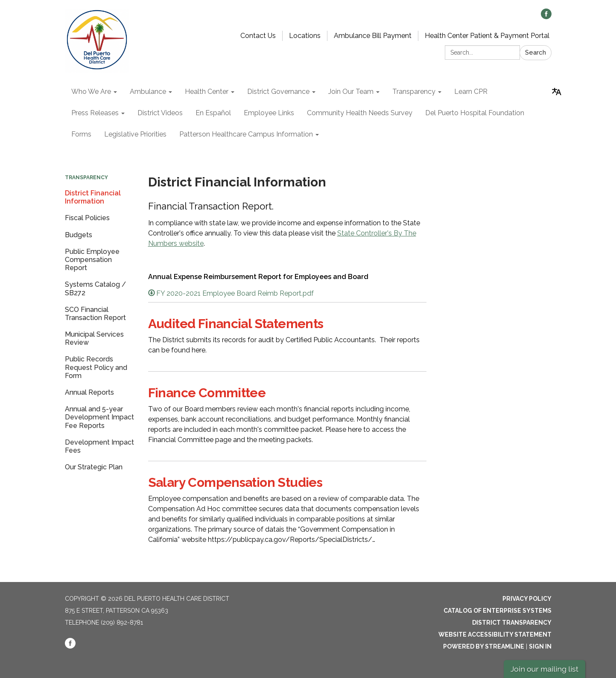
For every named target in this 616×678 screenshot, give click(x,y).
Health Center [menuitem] (207, 92)
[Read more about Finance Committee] (288, 416)
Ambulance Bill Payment (373, 36)
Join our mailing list (544, 669)
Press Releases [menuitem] (95, 113)
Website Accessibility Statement (495, 634)
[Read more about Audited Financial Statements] (288, 337)
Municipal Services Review (94, 338)
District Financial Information (93, 197)
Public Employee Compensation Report (92, 260)
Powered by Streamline (484, 646)
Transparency (86, 178)
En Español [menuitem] (213, 113)
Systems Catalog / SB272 (95, 288)
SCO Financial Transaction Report (95, 314)
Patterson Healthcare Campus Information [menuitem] (246, 134)
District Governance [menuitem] (278, 92)
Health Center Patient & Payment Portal (487, 36)
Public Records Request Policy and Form (96, 367)
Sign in (540, 646)
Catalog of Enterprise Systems (498, 611)
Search (536, 52)
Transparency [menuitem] (414, 92)
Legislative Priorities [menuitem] (135, 134)
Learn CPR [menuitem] (471, 92)
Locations (305, 36)
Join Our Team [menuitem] (351, 92)
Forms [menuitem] (81, 134)
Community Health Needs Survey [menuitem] (360, 113)
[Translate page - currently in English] (557, 92)
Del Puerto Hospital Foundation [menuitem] (475, 113)
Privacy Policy (527, 599)
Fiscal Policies (87, 218)
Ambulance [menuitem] (148, 92)
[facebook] (546, 17)
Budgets (79, 235)
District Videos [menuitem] (160, 113)
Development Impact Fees (99, 446)
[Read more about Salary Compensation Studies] (288, 511)
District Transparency (512, 623)
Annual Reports (89, 392)
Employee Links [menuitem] (269, 113)
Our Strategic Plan (94, 467)
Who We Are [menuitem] (91, 92)
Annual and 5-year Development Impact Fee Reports (99, 417)
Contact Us (258, 36)
